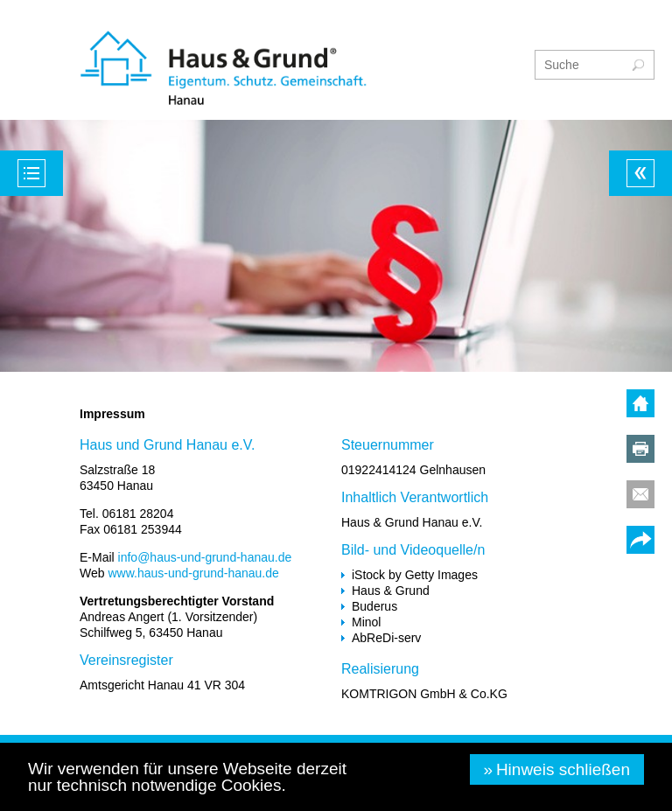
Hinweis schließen (563, 769)
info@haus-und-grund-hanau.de (205, 557)
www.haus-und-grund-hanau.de (193, 573)
